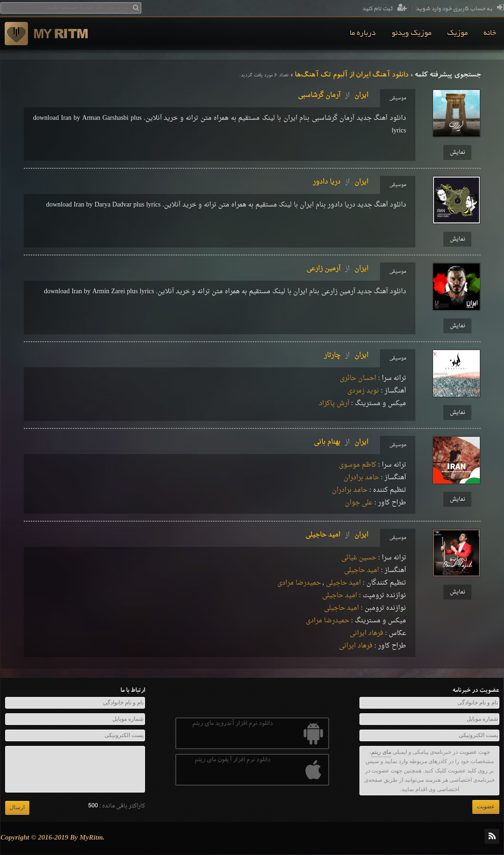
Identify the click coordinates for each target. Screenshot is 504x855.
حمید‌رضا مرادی (299, 583)
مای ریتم (381, 752)
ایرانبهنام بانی (341, 442)
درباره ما (363, 34)
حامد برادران (361, 478)
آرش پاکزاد (334, 403)
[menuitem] (490, 34)
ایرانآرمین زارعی (337, 269)
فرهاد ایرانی (366, 633)
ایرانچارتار (346, 355)
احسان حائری (358, 378)
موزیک (457, 34)
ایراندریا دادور (341, 182)
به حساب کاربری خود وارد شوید (460, 9)
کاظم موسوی (358, 465)
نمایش (458, 152)
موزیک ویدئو (411, 34)
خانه (490, 34)
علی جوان (359, 503)
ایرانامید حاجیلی (337, 535)
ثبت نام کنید (384, 9)
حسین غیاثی (359, 558)
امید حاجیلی (362, 570)
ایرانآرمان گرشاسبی (333, 95)
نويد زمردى (363, 391)
